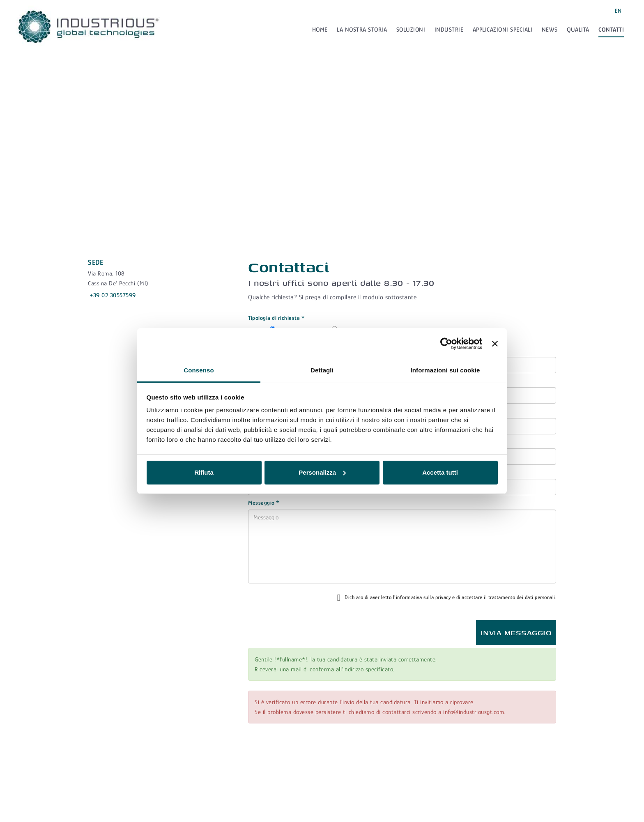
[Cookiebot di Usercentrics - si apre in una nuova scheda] (446, 344)
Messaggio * (264, 503)
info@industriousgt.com (474, 712)
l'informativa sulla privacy (422, 597)
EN (618, 11)
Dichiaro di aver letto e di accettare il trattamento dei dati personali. (446, 598)
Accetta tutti (440, 472)
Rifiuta (204, 472)
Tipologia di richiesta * (276, 318)
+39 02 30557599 (113, 295)
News (550, 29)
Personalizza (322, 472)
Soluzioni (411, 29)
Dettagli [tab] (322, 370)
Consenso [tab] (199, 370)
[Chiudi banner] (495, 344)
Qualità (578, 29)
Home (320, 29)
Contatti (611, 29)
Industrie (449, 29)
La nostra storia (362, 29)
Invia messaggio (516, 633)
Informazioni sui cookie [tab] (445, 370)
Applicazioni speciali (503, 29)
